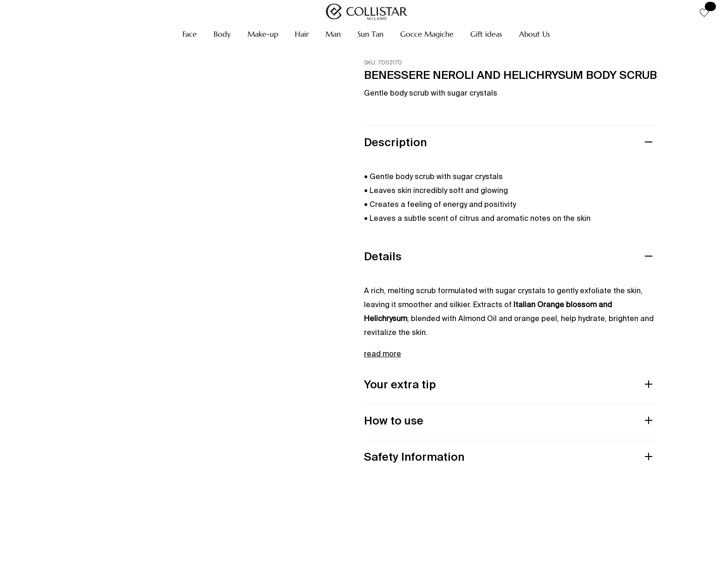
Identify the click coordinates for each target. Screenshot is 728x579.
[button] (190, 34)
